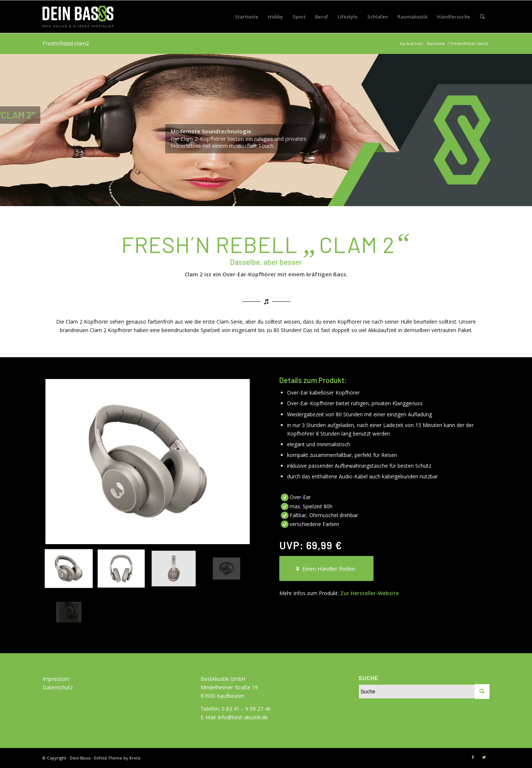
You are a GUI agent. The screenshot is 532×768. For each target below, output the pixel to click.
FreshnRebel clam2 (66, 43)
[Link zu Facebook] (473, 757)
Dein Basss (80, 758)
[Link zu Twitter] (484, 757)
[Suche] (482, 17)
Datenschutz (58, 687)
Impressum (56, 679)
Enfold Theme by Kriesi (117, 758)
